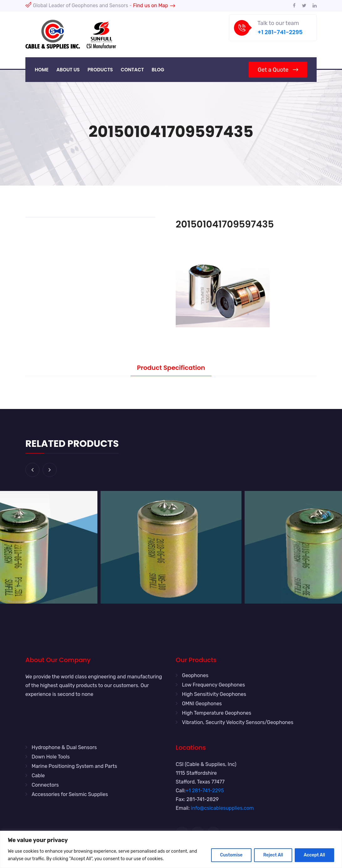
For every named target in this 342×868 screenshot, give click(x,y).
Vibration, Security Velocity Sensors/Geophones (238, 722)
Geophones (195, 675)
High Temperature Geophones (217, 713)
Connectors (45, 785)
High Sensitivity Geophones (214, 694)
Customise (231, 855)
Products (100, 70)
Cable (38, 776)
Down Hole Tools (51, 757)
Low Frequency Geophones (213, 685)
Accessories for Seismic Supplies (70, 794)
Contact (132, 70)
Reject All (273, 855)
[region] (171, 849)
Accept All (314, 855)
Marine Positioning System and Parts (74, 766)
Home (42, 70)
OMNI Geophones (202, 704)
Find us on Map (154, 5)
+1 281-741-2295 (280, 32)
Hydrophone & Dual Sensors (64, 747)
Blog (158, 70)
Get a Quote (278, 70)
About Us (68, 70)
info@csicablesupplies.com (223, 808)
